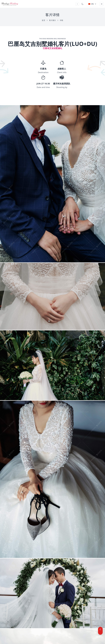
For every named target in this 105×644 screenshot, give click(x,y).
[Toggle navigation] (102, 4)
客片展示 (54, 20)
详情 (62, 20)
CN (92, 4)
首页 (45, 20)
